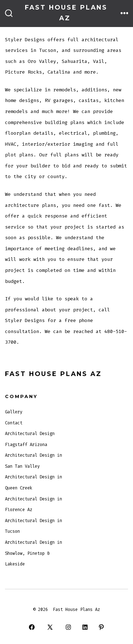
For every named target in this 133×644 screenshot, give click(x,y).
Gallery (14, 412)
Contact (14, 423)
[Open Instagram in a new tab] (68, 627)
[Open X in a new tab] (50, 627)
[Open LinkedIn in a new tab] (85, 627)
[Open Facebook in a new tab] (32, 627)
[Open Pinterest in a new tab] (101, 627)
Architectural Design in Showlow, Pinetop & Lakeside (34, 553)
